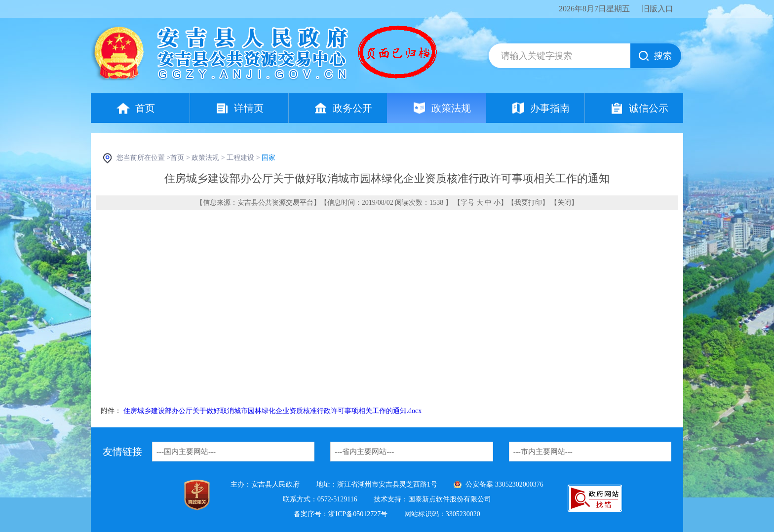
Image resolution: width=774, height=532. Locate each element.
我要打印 (528, 203)
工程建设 (240, 158)
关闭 (564, 203)
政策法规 (451, 108)
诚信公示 (649, 108)
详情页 (249, 108)
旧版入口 (658, 9)
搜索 (663, 56)
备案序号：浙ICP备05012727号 (341, 514)
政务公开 (352, 108)
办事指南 (550, 108)
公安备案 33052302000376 (504, 484)
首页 (145, 108)
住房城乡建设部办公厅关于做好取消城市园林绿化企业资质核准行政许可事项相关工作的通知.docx (273, 411)
